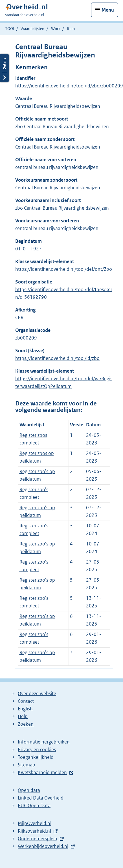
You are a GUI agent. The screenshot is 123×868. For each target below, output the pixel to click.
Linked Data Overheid (41, 798)
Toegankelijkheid (36, 757)
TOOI (10, 29)
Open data (29, 790)
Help (23, 716)
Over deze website (37, 693)
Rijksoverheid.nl (34, 831)
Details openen (5, 68)
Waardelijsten (32, 29)
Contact (26, 701)
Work (56, 29)
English (25, 709)
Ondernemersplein (38, 839)
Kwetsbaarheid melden (42, 772)
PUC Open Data (34, 805)
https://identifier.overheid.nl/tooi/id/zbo (57, 358)
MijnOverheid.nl (35, 823)
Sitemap (27, 765)
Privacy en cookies (37, 749)
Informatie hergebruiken (44, 742)
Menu (108, 10)
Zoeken (26, 724)
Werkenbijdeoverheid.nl (43, 846)
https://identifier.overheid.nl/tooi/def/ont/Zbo (64, 269)
